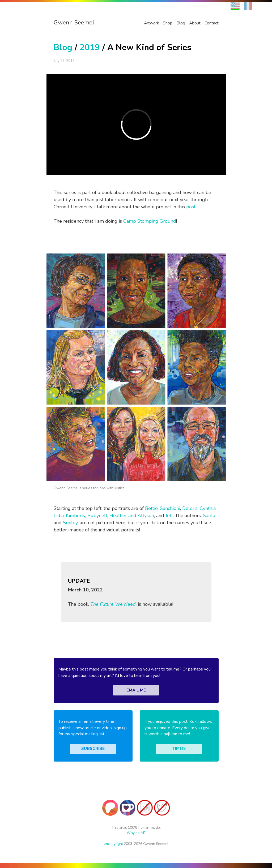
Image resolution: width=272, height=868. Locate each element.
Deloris (190, 508)
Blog (181, 23)
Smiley (70, 523)
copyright (113, 844)
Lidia (59, 515)
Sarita (209, 515)
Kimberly (76, 515)
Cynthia (208, 508)
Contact (212, 23)
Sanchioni (170, 508)
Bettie (151, 508)
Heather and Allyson (132, 515)
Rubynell (97, 515)
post (191, 207)
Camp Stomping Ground (150, 221)
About (195, 23)
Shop (168, 23)
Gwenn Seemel (74, 23)
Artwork (151, 23)
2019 (90, 47)
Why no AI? (136, 833)
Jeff (169, 515)
